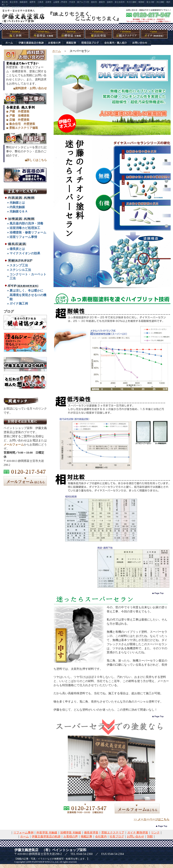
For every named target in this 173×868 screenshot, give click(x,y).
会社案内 (101, 836)
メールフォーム (14, 445)
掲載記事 (86, 836)
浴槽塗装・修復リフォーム (28, 232)
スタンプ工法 (19, 265)
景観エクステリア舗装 (24, 128)
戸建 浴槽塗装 (19, 116)
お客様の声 (71, 836)
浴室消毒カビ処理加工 (25, 228)
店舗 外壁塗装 (19, 120)
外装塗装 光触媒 (47, 832)
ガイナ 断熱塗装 (138, 832)
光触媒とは (17, 203)
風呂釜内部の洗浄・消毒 (26, 223)
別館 (150, 836)
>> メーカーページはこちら (152, 819)
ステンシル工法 (20, 270)
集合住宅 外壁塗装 (22, 124)
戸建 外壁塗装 (19, 111)
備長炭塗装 (91, 832)
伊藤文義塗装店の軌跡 (46, 836)
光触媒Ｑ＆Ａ (19, 211)
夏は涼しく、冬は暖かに (26, 291)
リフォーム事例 (23, 832)
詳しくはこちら (37, 160)
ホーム (57, 51)
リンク (155, 832)
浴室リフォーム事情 (23, 237)
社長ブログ (117, 836)
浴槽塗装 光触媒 (71, 832)
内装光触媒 (17, 207)
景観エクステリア (113, 832)
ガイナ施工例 (19, 304)
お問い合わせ (136, 836)
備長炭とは (17, 249)
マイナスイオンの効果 (25, 253)
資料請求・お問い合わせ (31, 88)
